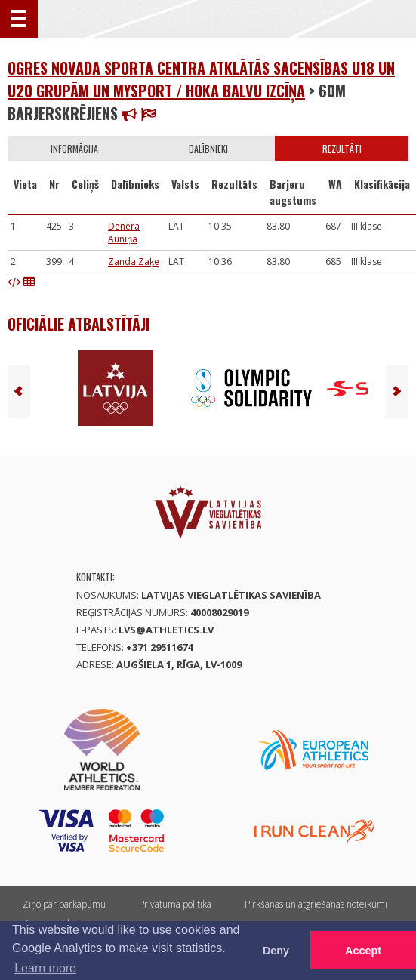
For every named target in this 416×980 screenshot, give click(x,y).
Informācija (74, 148)
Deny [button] (276, 951)
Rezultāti (342, 148)
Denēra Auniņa (124, 233)
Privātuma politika (175, 904)
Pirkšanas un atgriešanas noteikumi (316, 904)
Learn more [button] (45, 968)
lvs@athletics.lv (166, 630)
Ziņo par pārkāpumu (64, 904)
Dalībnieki (208, 148)
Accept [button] (363, 951)
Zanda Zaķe (134, 262)
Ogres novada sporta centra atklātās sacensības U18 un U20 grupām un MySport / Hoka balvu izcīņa (201, 79)
